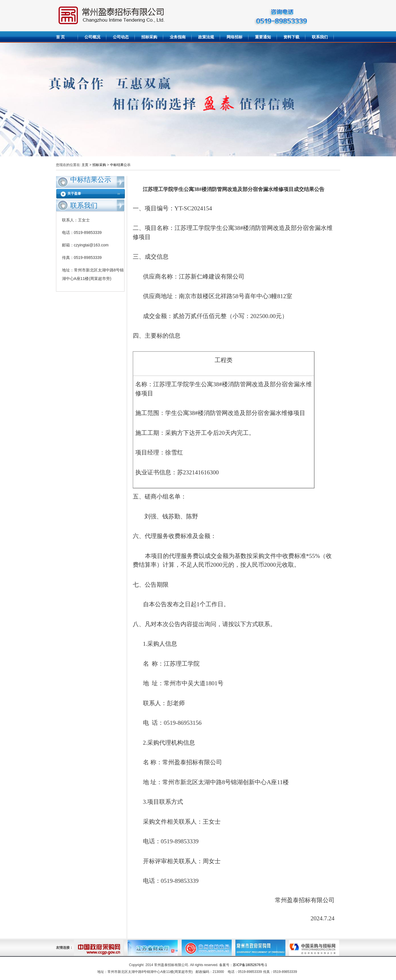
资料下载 (291, 37)
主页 (85, 165)
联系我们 (320, 37)
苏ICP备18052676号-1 (250, 965)
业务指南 (178, 37)
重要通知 (263, 37)
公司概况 (92, 37)
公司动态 (121, 37)
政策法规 (206, 37)
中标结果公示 (120, 165)
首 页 (61, 37)
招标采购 (149, 37)
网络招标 (235, 37)
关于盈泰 (74, 194)
